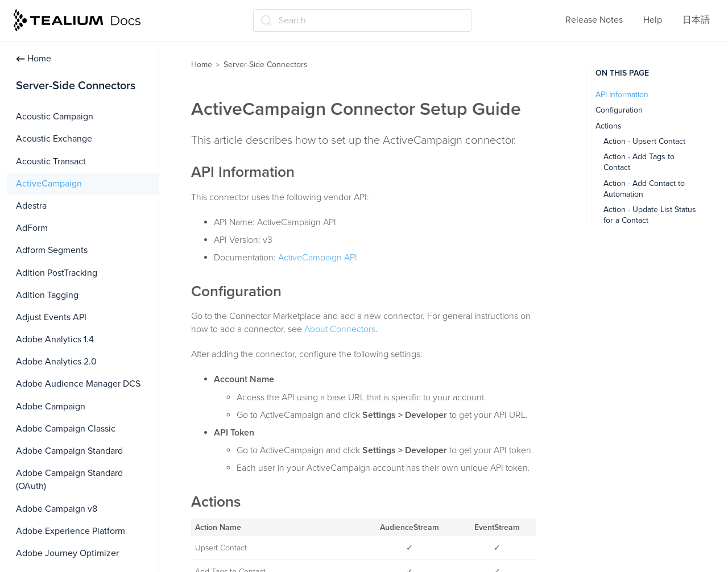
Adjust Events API (51, 317)
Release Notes (594, 20)
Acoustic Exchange (54, 139)
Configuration (619, 110)
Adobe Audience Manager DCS (78, 384)
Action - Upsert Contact (644, 141)
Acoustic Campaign (55, 117)
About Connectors (340, 329)
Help (653, 20)
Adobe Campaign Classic (66, 429)
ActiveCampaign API (318, 258)
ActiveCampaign (49, 184)
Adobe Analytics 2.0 (56, 362)
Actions (609, 126)
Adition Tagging (47, 295)
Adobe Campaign (51, 407)
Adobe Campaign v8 (57, 509)
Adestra (31, 206)
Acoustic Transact (51, 161)
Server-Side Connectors (266, 65)
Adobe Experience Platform (71, 531)
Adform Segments (52, 250)
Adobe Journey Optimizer (67, 553)
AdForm (32, 228)
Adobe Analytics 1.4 (55, 339)
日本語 (696, 20)
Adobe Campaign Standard (69, 451)
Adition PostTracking (57, 273)
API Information (622, 95)
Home (34, 59)
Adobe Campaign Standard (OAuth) (69, 480)
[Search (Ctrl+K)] (362, 20)
